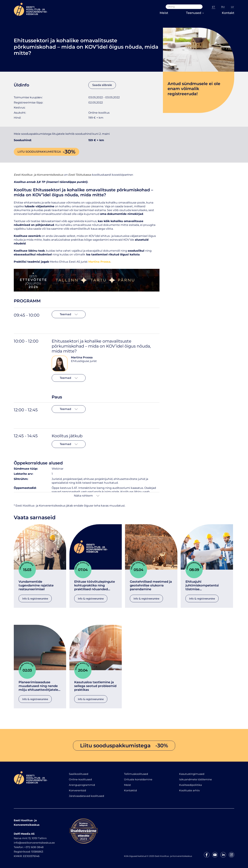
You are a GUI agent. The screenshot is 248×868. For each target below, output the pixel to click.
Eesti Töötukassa (80, 175)
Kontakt (228, 13)
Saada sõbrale (102, 85)
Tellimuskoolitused (136, 774)
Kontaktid (130, 790)
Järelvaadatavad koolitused (86, 796)
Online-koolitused (80, 779)
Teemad (69, 314)
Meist (164, 13)
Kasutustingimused (192, 774)
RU (223, 7)
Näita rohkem (87, 496)
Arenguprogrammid (82, 785)
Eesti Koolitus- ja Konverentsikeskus (38, 175)
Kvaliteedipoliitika (190, 785)
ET (213, 7)
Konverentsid (77, 790)
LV (232, 7)
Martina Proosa (82, 357)
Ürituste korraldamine (138, 779)
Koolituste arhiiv (189, 790)
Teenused (195, 13)
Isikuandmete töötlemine (195, 779)
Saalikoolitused (79, 774)
